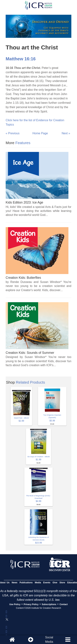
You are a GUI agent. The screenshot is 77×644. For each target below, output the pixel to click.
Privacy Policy (31, 604)
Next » (66, 133)
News (15, 583)
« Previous (13, 133)
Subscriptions (49, 604)
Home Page (40, 133)
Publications (26, 583)
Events (47, 583)
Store (62, 583)
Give (55, 583)
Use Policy (15, 604)
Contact (64, 604)
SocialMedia (49, 640)
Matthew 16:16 (21, 59)
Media (38, 583)
